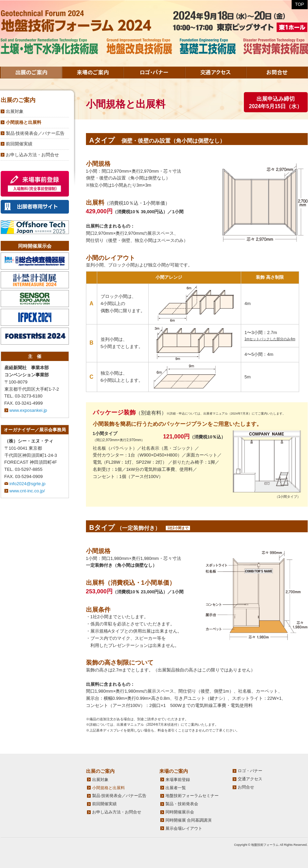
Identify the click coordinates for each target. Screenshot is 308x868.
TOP (300, 4)
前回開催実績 (19, 144)
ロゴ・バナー (154, 73)
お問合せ (277, 73)
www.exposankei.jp (28, 410)
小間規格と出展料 (24, 122)
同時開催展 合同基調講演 (188, 820)
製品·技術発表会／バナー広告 (35, 133)
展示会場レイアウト (184, 828)
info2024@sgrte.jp (28, 484)
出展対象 (15, 111)
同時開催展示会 (180, 812)
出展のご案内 (31, 73)
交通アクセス (216, 73)
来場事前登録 (178, 780)
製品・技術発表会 (182, 804)
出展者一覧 (176, 788)
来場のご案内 (93, 73)
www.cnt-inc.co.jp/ (27, 491)
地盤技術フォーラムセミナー (192, 796)
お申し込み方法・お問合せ (32, 155)
